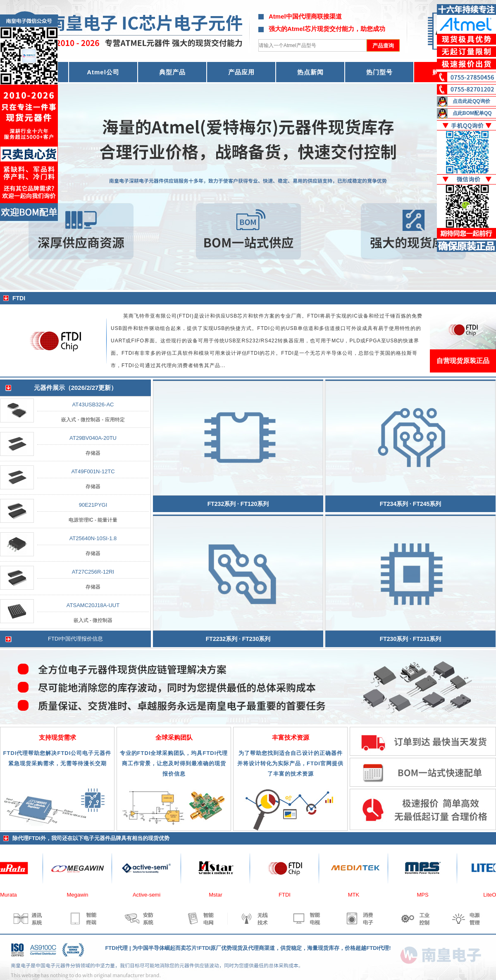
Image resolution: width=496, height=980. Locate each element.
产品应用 (241, 72)
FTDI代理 (116, 948)
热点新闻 (310, 72)
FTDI (288, 895)
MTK (357, 895)
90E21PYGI (93, 505)
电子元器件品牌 (102, 838)
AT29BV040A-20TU (93, 438)
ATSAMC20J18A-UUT (93, 605)
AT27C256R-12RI (93, 572)
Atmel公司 (103, 72)
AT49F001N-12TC (93, 471)
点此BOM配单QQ (472, 113)
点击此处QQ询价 (471, 101)
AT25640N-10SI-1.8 (93, 538)
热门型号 (379, 72)
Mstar (219, 895)
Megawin (81, 895)
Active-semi (150, 895)
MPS (426, 895)
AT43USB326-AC (93, 405)
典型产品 (172, 72)
